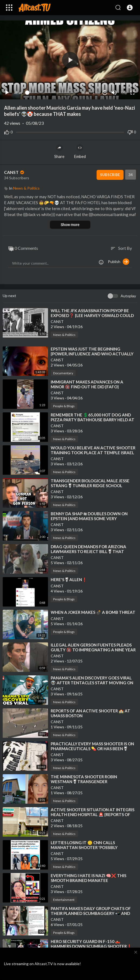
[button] (130, 8)
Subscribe (110, 175)
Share (59, 151)
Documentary (63, 373)
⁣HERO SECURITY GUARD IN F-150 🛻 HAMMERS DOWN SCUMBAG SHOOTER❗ (91, 944)
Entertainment (64, 900)
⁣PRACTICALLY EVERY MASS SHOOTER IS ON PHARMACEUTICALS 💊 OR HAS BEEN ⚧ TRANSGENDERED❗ (92, 749)
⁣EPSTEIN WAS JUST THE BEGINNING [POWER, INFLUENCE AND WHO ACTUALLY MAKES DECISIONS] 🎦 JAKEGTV (92, 354)
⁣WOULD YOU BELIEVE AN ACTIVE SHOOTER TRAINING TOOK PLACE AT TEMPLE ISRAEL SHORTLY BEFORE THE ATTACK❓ (93, 453)
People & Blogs (64, 406)
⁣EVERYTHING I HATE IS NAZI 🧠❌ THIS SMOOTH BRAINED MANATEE (88, 878)
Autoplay (128, 296)
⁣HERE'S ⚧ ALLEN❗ (69, 580)
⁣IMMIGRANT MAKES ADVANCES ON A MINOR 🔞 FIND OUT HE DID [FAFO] (87, 384)
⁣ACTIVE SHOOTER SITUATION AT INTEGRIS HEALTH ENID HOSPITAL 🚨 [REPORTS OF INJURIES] (93, 814)
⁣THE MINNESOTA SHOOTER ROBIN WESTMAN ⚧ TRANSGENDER (84, 779)
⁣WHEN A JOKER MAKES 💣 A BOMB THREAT (93, 612)
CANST (15, 172)
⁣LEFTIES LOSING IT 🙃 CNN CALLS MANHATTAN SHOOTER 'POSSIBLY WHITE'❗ (84, 847)
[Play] (7, 93)
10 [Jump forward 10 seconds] (105, 92)
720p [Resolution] (124, 93)
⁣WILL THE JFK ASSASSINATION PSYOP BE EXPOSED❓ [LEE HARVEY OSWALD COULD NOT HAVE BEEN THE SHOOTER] (92, 315)
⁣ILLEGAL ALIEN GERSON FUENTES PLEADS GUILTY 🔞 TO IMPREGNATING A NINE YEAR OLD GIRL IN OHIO (93, 650)
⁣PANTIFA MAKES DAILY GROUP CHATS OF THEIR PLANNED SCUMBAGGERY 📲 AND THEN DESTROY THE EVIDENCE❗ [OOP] (91, 913)
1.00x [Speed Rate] (96, 93)
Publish (119, 262)
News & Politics (26, 188)
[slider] (52, 93)
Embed (80, 151)
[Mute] (114, 93)
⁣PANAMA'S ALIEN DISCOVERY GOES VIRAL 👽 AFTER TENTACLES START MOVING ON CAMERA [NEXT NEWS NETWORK (92, 683)
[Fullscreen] (132, 93)
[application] (70, 60)
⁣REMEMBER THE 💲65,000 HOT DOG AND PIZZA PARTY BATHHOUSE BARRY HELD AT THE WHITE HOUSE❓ (93, 420)
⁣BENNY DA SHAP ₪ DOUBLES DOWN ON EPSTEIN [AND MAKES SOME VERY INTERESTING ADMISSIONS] (89, 518)
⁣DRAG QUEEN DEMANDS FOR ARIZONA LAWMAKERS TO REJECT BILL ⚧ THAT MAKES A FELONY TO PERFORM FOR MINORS (94, 551)
